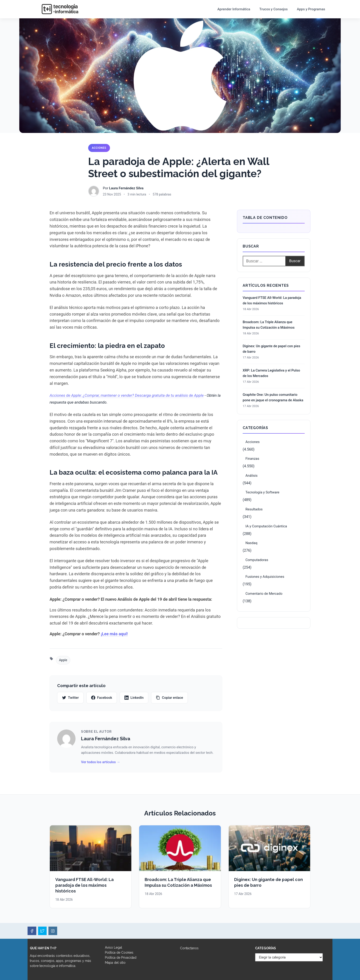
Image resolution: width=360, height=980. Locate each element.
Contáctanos (189, 948)
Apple (63, 660)
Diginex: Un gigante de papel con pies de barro (271, 349)
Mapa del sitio (115, 963)
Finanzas (252, 459)
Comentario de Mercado (264, 594)
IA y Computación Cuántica (266, 526)
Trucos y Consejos (274, 9)
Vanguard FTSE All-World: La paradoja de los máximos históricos (272, 300)
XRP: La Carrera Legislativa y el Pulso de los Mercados (271, 373)
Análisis (252, 476)
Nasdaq (251, 543)
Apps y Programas (311, 9)
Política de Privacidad (121, 958)
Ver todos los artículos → (101, 762)
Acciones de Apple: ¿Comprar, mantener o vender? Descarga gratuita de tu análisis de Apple (127, 395)
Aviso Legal (114, 947)
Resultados (254, 509)
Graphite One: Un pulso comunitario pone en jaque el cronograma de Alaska (273, 397)
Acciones (99, 148)
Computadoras (257, 560)
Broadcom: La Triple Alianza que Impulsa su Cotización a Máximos (269, 325)
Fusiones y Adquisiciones (265, 577)
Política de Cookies (119, 952)
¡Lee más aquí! (114, 634)
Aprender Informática (234, 9)
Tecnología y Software (262, 492)
